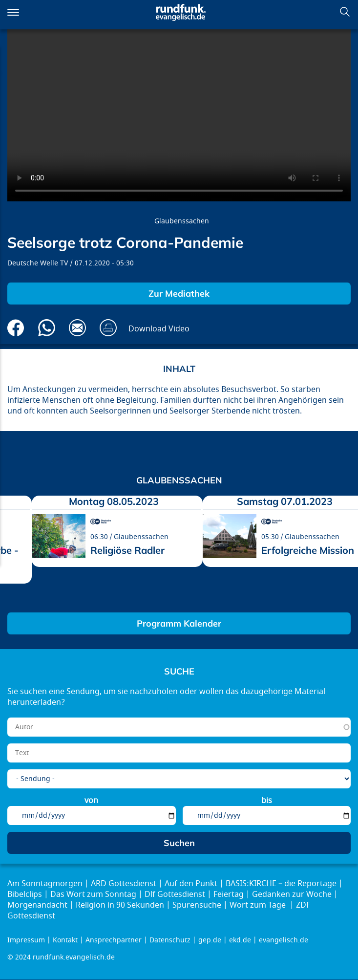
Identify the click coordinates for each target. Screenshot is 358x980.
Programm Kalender (179, 623)
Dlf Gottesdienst (175, 894)
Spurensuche (197, 905)
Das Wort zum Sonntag (93, 894)
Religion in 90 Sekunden (120, 905)
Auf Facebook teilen (16, 328)
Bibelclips (25, 894)
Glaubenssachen (182, 221)
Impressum (26, 940)
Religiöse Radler (127, 550)
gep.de (210, 940)
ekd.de (240, 940)
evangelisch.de (284, 940)
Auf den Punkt (191, 884)
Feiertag (229, 894)
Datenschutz (170, 940)
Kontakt (65, 940)
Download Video (159, 329)
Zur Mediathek (179, 294)
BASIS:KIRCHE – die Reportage (281, 884)
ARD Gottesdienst (124, 884)
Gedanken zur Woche (292, 894)
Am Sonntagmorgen (45, 884)
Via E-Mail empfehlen (77, 328)
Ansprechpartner (114, 940)
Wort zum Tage (259, 905)
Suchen (345, 12)
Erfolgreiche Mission (308, 550)
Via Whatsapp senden (47, 328)
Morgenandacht (37, 905)
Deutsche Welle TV (38, 263)
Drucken (108, 328)
